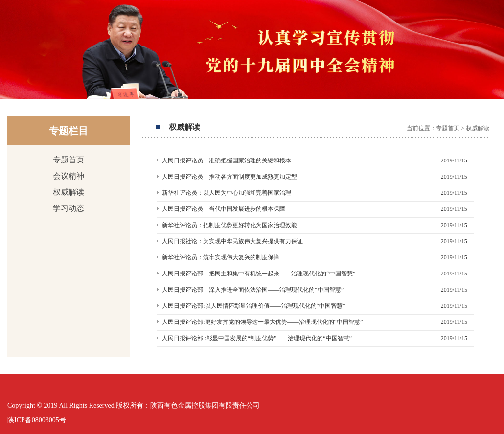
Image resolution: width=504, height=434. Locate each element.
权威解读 (69, 192)
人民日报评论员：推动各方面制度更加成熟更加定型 (229, 177)
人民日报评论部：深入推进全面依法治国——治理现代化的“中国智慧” (253, 290)
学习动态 (69, 208)
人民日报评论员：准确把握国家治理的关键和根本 (227, 160)
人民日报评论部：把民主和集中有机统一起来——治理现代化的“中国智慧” (259, 274)
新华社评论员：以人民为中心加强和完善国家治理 (227, 193)
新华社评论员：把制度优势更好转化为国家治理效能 (229, 225)
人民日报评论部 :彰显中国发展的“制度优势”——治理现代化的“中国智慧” (257, 338)
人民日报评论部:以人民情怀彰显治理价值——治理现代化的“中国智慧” (253, 306)
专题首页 (69, 160)
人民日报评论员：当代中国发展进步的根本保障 (224, 209)
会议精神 (69, 176)
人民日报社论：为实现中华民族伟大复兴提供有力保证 (232, 241)
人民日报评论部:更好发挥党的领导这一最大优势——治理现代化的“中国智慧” (262, 322)
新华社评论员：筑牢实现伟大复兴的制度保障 (221, 257)
